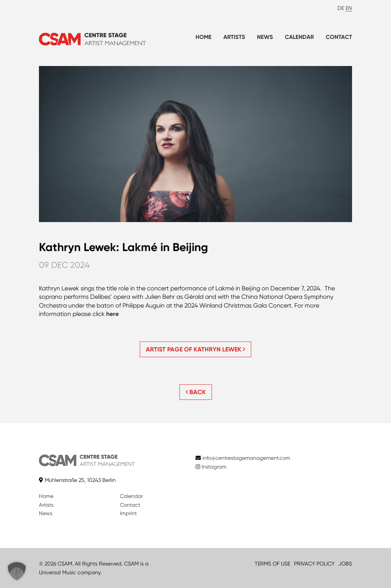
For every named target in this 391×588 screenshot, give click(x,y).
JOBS (345, 564)
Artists (234, 37)
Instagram (211, 467)
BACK (196, 392)
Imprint (128, 513)
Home (204, 37)
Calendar (299, 37)
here (112, 314)
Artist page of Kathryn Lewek (195, 349)
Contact (339, 37)
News (265, 37)
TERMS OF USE (272, 564)
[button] (17, 571)
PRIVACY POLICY (314, 564)
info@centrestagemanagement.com (246, 458)
